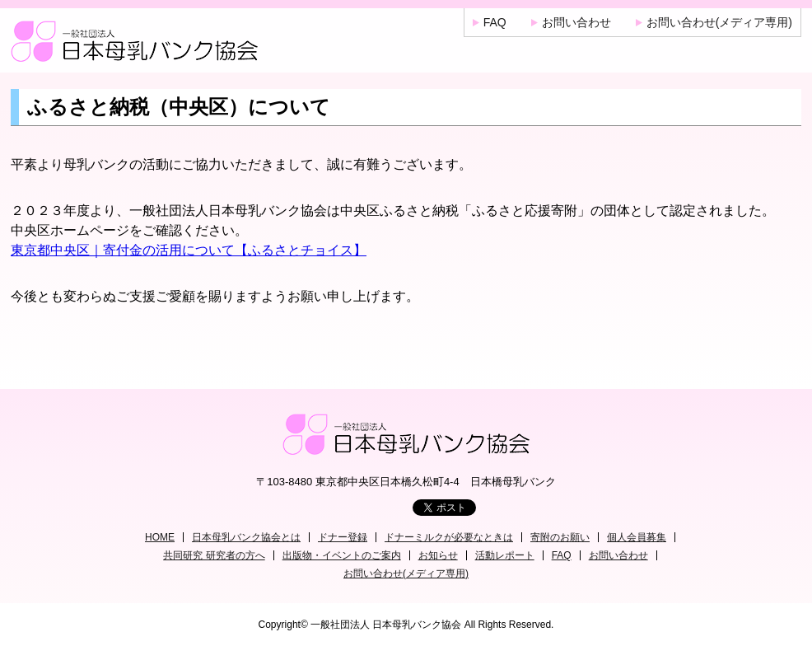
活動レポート (505, 555)
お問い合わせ (576, 22)
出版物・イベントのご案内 (342, 555)
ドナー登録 (343, 537)
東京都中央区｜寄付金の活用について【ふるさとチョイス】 (189, 250)
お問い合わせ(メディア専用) (719, 22)
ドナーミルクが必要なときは (449, 537)
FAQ (495, 22)
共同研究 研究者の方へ (214, 555)
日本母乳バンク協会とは (246, 537)
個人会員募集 (637, 537)
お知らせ (438, 555)
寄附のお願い (560, 537)
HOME (160, 537)
